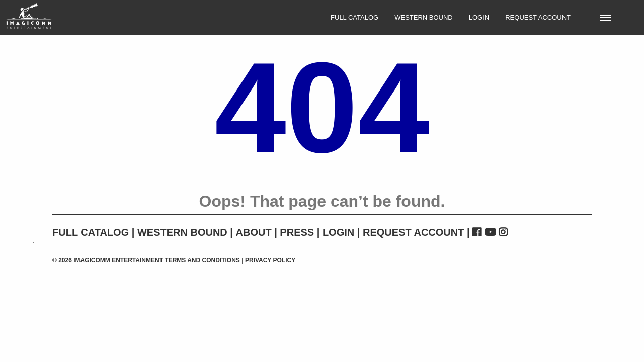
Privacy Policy (270, 260)
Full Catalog (354, 17)
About (254, 232)
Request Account (538, 17)
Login (479, 17)
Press (297, 232)
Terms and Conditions (202, 260)
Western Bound (424, 17)
